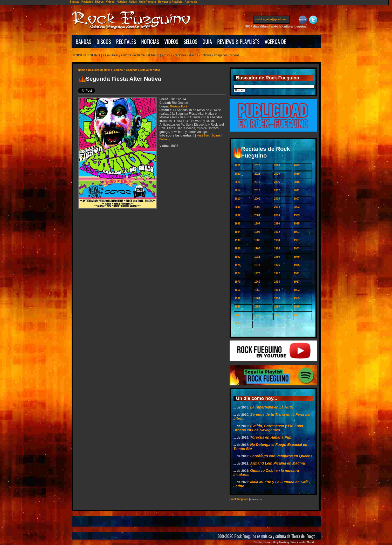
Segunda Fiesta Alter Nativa (143, 70)
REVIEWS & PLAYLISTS (238, 42)
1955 (297, 307)
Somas (216, 136)
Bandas (74, 2)
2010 (238, 199)
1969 (257, 282)
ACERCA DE (275, 42)
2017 (257, 182)
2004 (277, 207)
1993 (257, 232)
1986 (238, 248)
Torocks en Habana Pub (271, 437)
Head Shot (203, 136)
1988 (277, 240)
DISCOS (104, 42)
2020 (277, 174)
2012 (277, 190)
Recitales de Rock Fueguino (105, 70)
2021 (257, 174)
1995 (297, 224)
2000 (277, 215)
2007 (297, 199)
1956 (277, 307)
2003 (297, 207)
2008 (277, 199)
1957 (257, 307)
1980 (277, 257)
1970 (238, 282)
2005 (257, 207)
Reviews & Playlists (170, 2)
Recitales (87, 2)
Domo (163, 139)
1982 (238, 257)
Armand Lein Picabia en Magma (277, 463)
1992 (277, 232)
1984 (277, 248)
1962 (238, 298)
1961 (257, 298)
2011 (297, 190)
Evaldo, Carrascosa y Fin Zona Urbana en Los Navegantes (268, 428)
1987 (297, 240)
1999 (297, 215)
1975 (297, 265)
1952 (277, 315)
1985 (257, 248)
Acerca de (191, 2)
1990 (238, 240)
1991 (297, 232)
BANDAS (84, 42)
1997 (257, 224)
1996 (277, 224)
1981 (257, 257)
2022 (238, 174)
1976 (277, 265)
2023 (297, 165)
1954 (238, 315)
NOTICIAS (150, 42)
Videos (110, 2)
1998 (238, 224)
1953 (257, 315)
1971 (297, 273)
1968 (277, 282)
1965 (257, 290)
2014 (238, 190)
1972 (277, 273)
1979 (297, 257)
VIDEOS (171, 42)
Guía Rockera (147, 2)
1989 (257, 240)
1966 (238, 290)
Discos (99, 2)
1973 (257, 273)
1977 (257, 265)
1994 (238, 232)
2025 (257, 165)
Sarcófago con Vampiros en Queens (281, 456)
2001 (257, 215)
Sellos (133, 2)
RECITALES (126, 42)
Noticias (122, 2)
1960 (277, 298)
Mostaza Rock (179, 107)
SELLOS (190, 42)
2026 (238, 165)
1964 (277, 290)
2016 (277, 182)
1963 (297, 290)
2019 (297, 174)
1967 (297, 282)
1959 (297, 298)
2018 (238, 182)
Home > (83, 70)
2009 (257, 199)
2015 (297, 182)
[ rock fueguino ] (240, 499)
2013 (257, 190)
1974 (238, 273)
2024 (277, 165)
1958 (238, 307)
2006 (238, 207)
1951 (297, 315)
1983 (297, 248)
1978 (238, 265)
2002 (238, 215)
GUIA (207, 42)
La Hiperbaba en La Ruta (271, 407)
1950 (238, 323)
